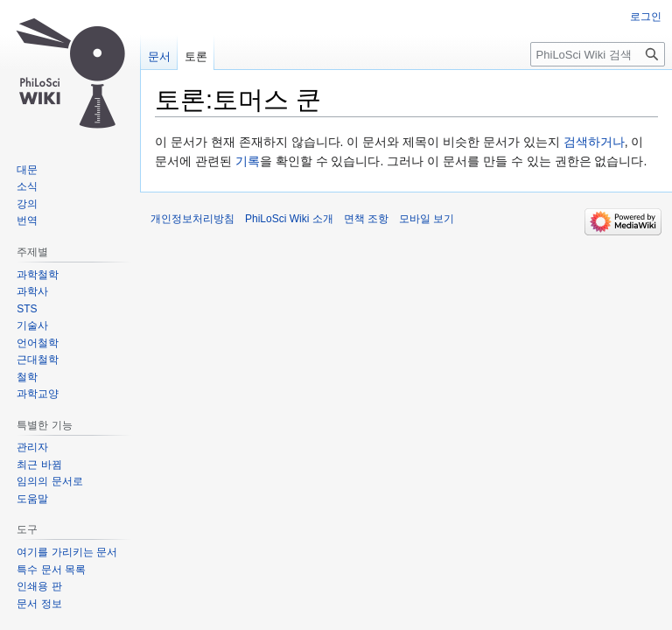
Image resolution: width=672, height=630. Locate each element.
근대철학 (38, 360)
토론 (196, 56)
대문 (27, 170)
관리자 (32, 447)
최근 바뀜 (39, 465)
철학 (27, 377)
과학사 (32, 291)
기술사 (32, 325)
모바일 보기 (427, 219)
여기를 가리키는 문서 (67, 552)
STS (27, 309)
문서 (159, 56)
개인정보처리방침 (192, 219)
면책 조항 (366, 219)
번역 (27, 220)
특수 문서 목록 (51, 570)
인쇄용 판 (39, 586)
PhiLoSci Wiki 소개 (289, 219)
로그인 (646, 17)
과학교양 (38, 394)
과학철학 (38, 275)
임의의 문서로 (49, 481)
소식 (27, 186)
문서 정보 (39, 604)
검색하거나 (594, 142)
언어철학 (38, 343)
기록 (248, 161)
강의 (27, 204)
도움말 (32, 499)
